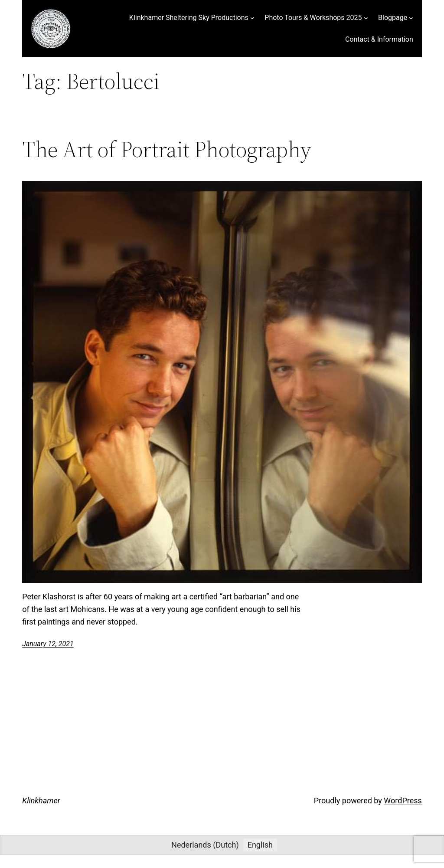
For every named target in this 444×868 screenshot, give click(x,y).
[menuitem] (205, 845)
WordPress (403, 801)
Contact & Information (379, 39)
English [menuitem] (260, 845)
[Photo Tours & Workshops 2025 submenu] (366, 18)
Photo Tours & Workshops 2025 (313, 18)
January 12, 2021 (48, 644)
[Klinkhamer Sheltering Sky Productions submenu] (252, 18)
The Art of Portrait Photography (167, 149)
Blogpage (393, 18)
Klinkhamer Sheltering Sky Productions (189, 18)
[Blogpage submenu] (411, 18)
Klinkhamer (41, 801)
